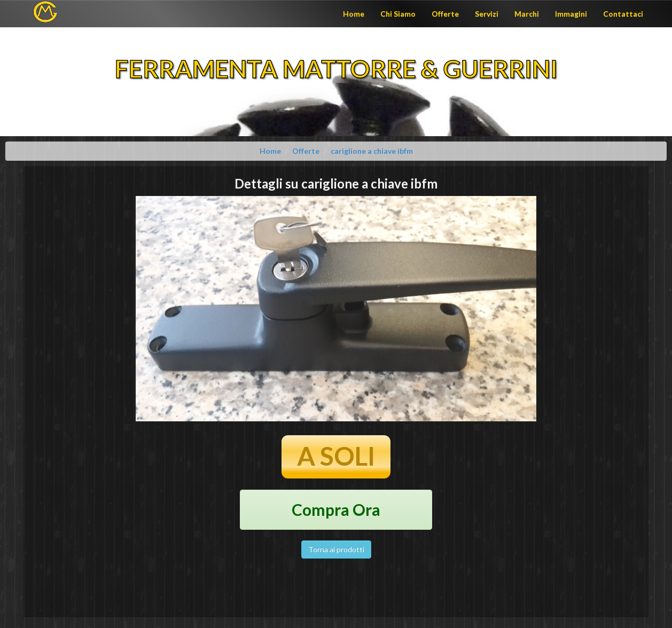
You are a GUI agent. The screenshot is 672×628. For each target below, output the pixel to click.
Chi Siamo (398, 14)
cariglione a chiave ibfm (372, 151)
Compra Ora (336, 509)
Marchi (527, 14)
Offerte (445, 14)
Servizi (487, 14)
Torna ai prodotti (336, 549)
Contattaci (623, 14)
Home (354, 14)
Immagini (571, 14)
